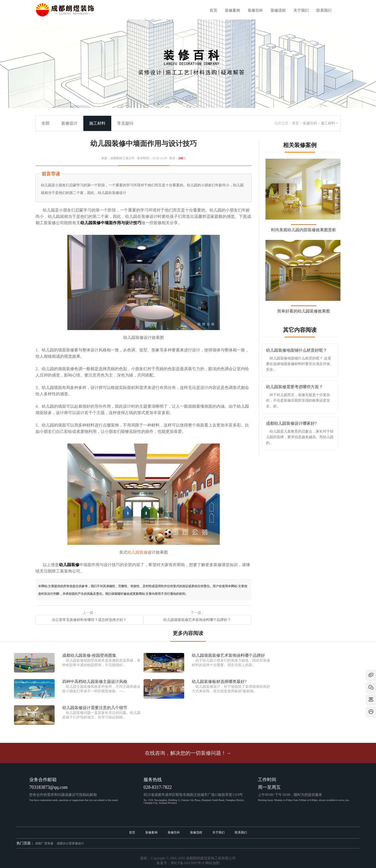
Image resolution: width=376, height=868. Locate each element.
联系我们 (324, 10)
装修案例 (232, 10)
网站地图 (212, 863)
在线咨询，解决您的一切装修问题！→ (188, 753)
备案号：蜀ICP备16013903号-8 (180, 863)
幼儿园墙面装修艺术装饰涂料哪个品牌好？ (197, 620)
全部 (45, 123)
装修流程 (278, 10)
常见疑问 (125, 123)
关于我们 (301, 10)
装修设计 (69, 123)
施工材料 (328, 123)
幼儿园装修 (137, 552)
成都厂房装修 (44, 843)
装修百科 (255, 10)
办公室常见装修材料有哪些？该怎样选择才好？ (89, 620)
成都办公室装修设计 (70, 843)
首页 (213, 10)
